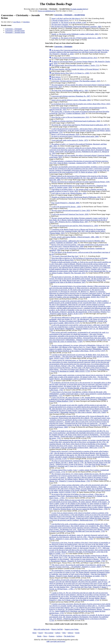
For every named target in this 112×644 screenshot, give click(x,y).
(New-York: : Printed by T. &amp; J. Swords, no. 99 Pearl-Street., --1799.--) (80, 584)
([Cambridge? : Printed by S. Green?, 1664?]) (77, 566)
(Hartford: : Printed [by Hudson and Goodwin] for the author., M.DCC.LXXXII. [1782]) (80, 489)
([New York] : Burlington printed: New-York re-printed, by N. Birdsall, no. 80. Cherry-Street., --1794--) (78, 496)
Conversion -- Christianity (14, 29)
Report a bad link (57, 629)
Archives (59, 636)
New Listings (49, 633)
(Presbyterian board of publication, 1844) (76, 121)
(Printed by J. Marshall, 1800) (65, 203)
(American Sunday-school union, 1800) (75, 136)
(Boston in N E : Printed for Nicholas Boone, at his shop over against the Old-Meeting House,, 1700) (80, 504)
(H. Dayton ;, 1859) (66, 207)
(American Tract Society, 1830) (70, 214)
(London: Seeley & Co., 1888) (76, 38)
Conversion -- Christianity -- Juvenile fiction (70, 15)
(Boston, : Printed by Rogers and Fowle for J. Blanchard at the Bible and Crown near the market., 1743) (80, 528)
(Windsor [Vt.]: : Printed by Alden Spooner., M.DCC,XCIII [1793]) (80, 307)
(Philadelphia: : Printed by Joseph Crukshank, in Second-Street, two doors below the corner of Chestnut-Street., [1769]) (80, 337)
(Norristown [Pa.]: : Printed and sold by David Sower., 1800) (80, 422)
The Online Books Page (56, 4)
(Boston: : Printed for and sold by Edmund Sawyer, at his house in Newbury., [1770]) (80, 618)
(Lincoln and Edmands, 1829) (65, 134)
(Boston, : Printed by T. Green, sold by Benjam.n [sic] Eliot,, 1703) (79, 537)
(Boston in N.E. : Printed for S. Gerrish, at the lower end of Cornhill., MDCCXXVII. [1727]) (80, 320)
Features (52, 636)
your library (17, 22)
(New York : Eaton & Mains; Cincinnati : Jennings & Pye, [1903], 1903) (79, 162)
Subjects (70, 633)
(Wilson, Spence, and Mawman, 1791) (80, 131)
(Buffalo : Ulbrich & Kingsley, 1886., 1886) (75, 237)
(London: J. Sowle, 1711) (75, 65)
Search (41, 633)
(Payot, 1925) (81, 104)
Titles (64, 633)
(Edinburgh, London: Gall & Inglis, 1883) (75, 34)
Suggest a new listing (71, 629)
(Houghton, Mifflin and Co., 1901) (70, 90)
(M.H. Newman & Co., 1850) (75, 226)
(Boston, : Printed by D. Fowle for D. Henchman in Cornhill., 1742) (80, 558)
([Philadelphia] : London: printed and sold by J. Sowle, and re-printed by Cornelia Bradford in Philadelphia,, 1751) (80, 394)
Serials (77, 633)
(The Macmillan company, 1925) (76, 81)
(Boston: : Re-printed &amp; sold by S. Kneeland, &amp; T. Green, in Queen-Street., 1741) (80, 378)
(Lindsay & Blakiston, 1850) (79, 112)
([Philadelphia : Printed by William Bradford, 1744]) (80, 399)
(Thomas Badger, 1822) (77, 231)
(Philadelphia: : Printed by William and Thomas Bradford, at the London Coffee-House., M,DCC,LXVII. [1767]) (80, 348)
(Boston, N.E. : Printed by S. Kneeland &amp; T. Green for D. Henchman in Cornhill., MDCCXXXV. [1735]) (80, 366)
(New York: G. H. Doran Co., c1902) (70, 73)
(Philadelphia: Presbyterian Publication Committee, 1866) (76, 27)
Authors (58, 633)
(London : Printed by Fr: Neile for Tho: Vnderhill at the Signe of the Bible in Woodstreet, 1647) (80, 280)
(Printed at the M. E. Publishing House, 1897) (79, 220)
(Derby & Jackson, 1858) (80, 169)
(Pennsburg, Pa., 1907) (71, 96)
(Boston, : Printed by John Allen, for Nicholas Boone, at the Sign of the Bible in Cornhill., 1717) (80, 548)
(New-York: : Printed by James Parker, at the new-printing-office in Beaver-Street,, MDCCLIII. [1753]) (79, 444)
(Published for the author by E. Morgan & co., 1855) (79, 151)
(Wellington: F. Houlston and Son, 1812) (74, 58)
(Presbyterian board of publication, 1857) (79, 125)
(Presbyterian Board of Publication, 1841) (76, 197)
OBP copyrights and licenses (56, 641)
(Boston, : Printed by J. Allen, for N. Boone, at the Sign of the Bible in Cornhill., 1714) (79, 596)
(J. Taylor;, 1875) (70, 140)
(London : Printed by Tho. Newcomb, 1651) (80, 267)
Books (39, 636)
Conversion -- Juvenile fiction (15, 31)
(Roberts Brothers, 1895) (69, 193)
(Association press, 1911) (70, 117)
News (45, 636)
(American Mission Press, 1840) (79, 246)
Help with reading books (42, 629)
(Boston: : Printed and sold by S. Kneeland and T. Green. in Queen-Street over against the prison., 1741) (80, 435)
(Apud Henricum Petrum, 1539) (80, 182)
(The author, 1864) (71, 100)
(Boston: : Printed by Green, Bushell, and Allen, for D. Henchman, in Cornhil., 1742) (80, 573)
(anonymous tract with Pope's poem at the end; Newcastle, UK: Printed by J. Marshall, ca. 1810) (79, 52)
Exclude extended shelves (79, 9)
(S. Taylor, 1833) (78, 190)
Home (34, 633)
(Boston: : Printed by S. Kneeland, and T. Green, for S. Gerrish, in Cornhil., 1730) (80, 463)
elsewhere (26, 22)
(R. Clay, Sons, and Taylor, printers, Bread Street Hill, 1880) (79, 178)
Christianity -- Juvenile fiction (15, 32)
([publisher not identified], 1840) (77, 242)
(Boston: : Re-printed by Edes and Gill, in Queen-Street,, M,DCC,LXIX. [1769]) (79, 356)
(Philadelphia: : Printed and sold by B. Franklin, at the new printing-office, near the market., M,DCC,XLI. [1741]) (80, 292)
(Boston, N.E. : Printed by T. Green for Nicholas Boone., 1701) (80, 477)
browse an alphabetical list (47, 11)
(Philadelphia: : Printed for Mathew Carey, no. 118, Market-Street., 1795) (79, 328)
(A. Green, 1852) (71, 210)
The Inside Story (69, 636)
